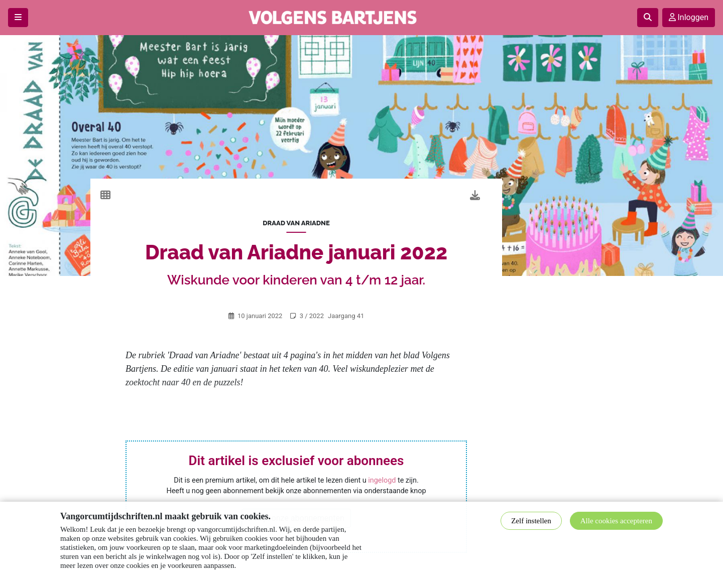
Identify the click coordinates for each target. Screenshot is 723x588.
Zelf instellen (531, 521)
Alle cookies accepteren (616, 521)
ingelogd (382, 480)
